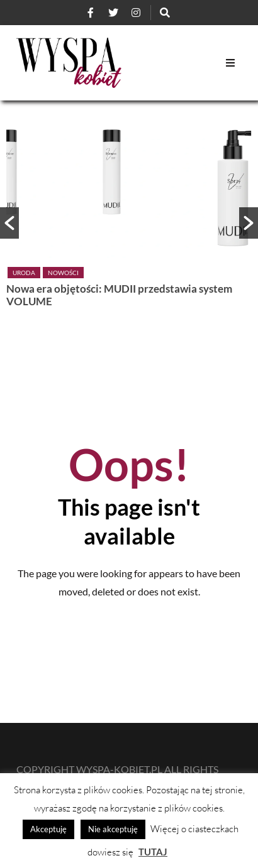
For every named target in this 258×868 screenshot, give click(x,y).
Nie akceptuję (113, 829)
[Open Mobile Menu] (230, 63)
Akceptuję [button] (48, 829)
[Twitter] (113, 13)
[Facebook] (91, 13)
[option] (129, 216)
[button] (9, 223)
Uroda (24, 273)
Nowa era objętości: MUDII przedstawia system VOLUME (119, 295)
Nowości (63, 273)
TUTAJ (153, 852)
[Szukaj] (165, 13)
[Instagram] (136, 13)
